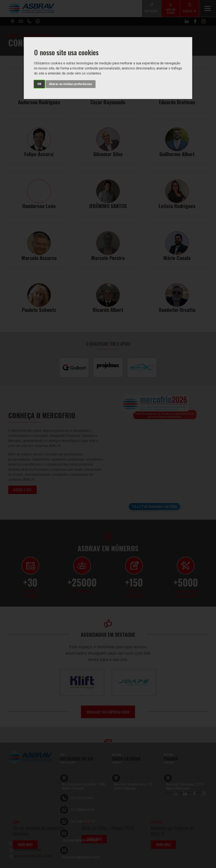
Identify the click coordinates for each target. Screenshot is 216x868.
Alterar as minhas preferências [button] (71, 84)
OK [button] (39, 84)
